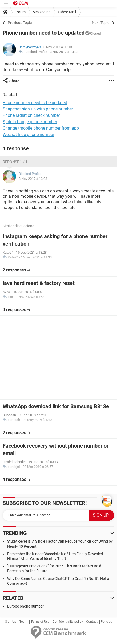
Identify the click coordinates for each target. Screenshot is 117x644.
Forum (20, 12)
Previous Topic (20, 23)
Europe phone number (25, 606)
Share (14, 81)
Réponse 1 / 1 (15, 162)
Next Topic (101, 23)
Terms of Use (40, 622)
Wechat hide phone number (28, 135)
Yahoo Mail (67, 12)
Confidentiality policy (68, 622)
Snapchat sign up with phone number (38, 109)
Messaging (42, 12)
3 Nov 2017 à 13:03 (64, 52)
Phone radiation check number (31, 115)
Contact (92, 622)
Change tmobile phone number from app (41, 128)
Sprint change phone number (30, 122)
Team (23, 622)
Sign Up (11, 622)
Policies (106, 622)
